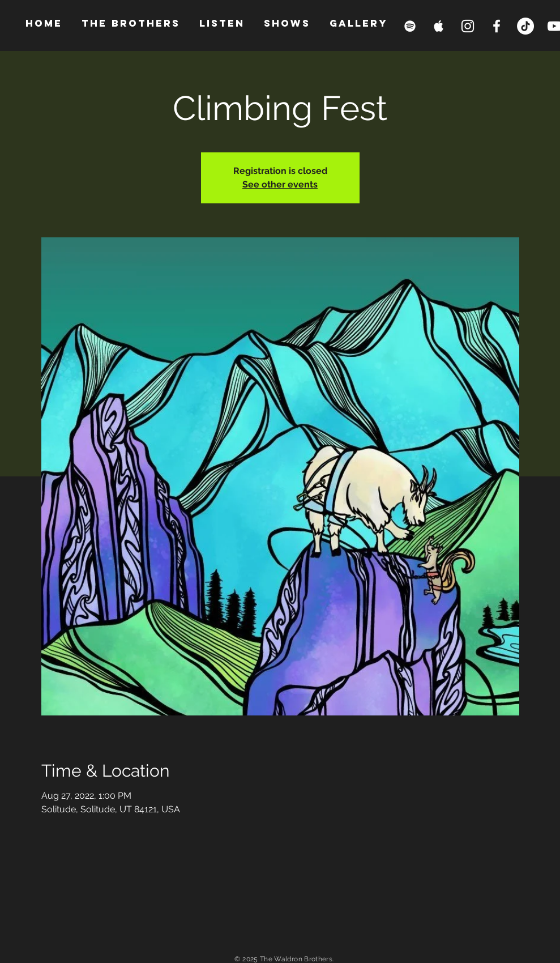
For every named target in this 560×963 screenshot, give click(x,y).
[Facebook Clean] (497, 26)
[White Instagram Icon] (468, 26)
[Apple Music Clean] (439, 26)
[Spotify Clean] (410, 26)
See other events (280, 184)
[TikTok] (525, 26)
